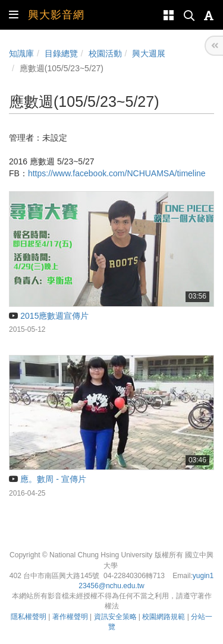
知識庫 (21, 53)
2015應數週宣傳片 (49, 316)
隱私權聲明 (29, 617)
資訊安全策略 (115, 617)
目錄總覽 (61, 53)
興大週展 (149, 53)
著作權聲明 (70, 617)
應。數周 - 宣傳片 (48, 479)
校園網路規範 (164, 617)
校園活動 (105, 53)
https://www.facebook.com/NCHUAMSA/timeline (117, 173)
